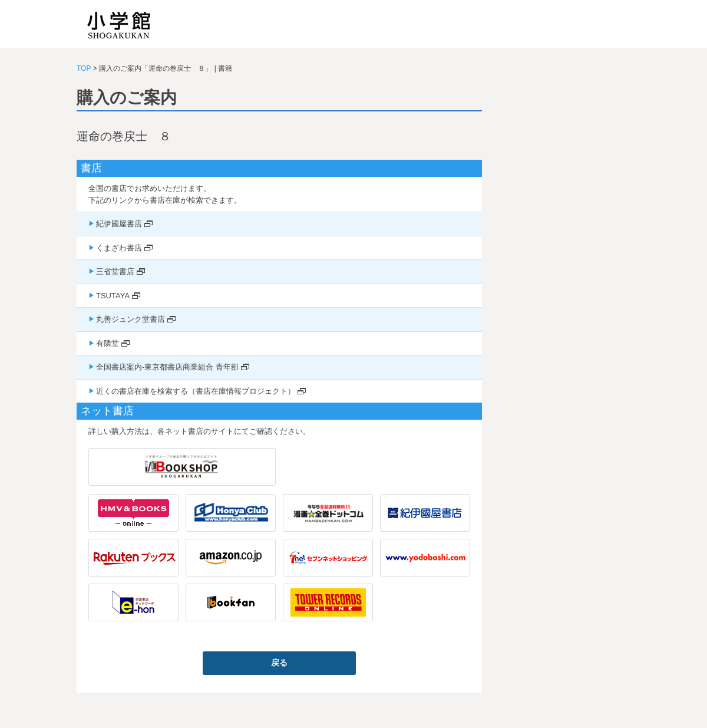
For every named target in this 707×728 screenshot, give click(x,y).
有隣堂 (108, 343)
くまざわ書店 (119, 248)
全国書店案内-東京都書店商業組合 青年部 (167, 367)
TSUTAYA (113, 296)
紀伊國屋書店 (119, 224)
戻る (279, 663)
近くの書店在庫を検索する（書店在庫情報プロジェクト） (196, 391)
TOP (84, 68)
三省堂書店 (115, 271)
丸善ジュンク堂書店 (131, 319)
